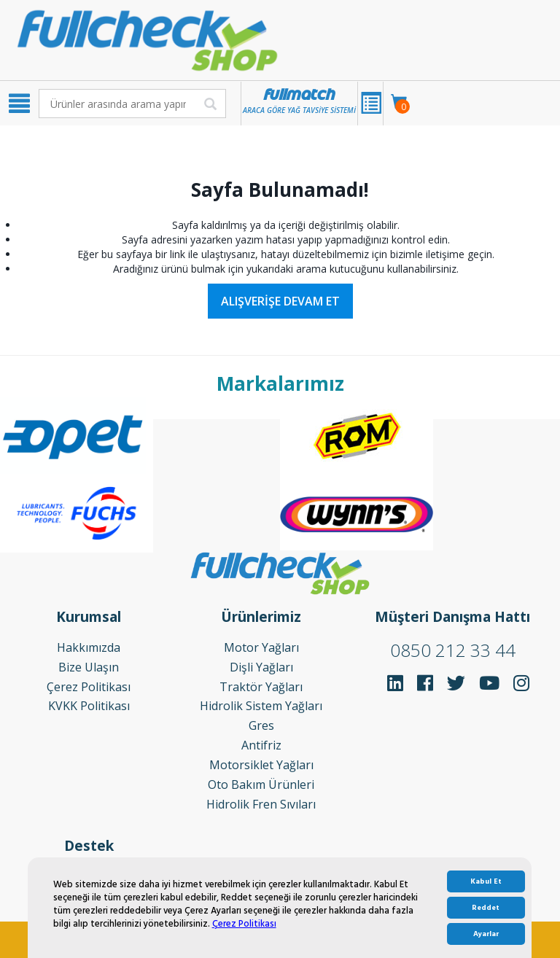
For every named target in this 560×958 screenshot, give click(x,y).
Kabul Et (486, 881)
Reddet (486, 908)
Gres (261, 725)
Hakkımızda (89, 647)
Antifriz (261, 745)
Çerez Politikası (244, 924)
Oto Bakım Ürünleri (261, 784)
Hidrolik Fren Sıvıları (261, 804)
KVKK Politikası (89, 706)
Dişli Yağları (261, 667)
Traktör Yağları (261, 687)
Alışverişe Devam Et (280, 301)
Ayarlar (486, 934)
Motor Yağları (261, 647)
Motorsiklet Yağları (261, 765)
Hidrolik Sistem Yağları (261, 706)
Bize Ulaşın (89, 667)
